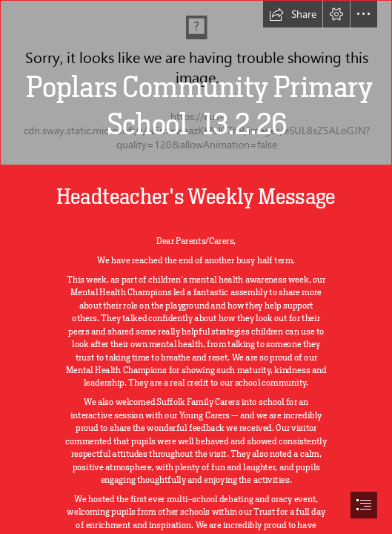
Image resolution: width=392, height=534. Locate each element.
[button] (293, 14)
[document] (196, 267)
